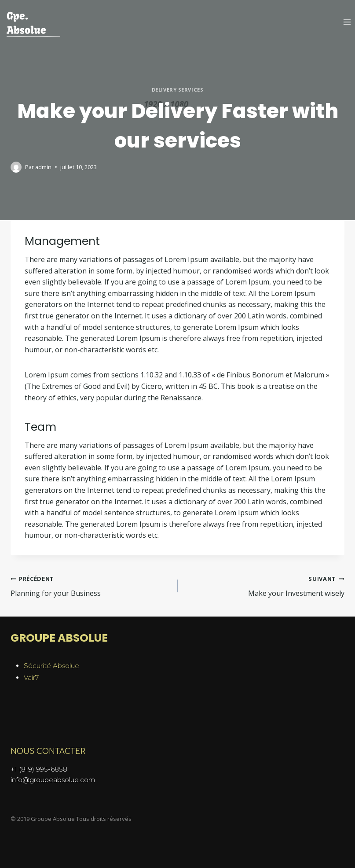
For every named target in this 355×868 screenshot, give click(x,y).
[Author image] (16, 167)
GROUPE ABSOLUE (59, 638)
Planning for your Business (91, 585)
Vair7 (31, 678)
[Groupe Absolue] (33, 25)
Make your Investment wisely (265, 585)
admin (43, 167)
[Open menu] (347, 22)
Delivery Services (178, 90)
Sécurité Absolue (51, 666)
